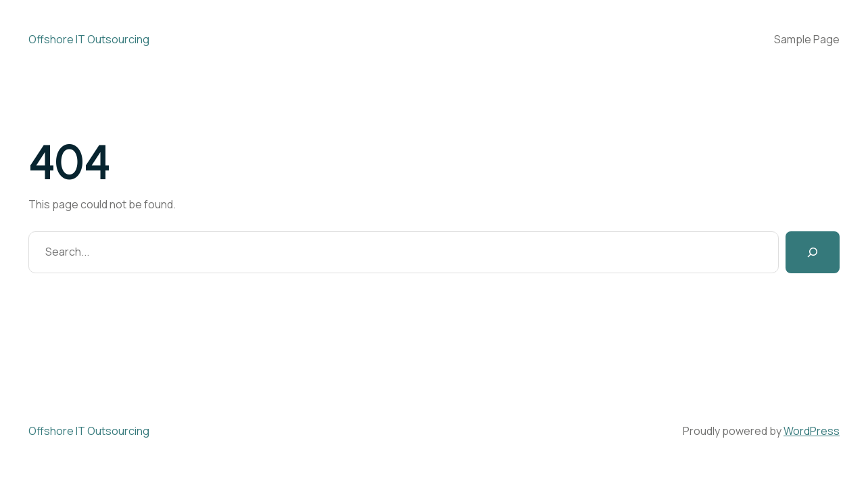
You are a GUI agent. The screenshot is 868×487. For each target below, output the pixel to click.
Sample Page (807, 39)
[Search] (813, 252)
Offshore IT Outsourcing (89, 39)
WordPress (812, 431)
